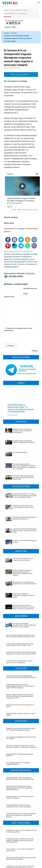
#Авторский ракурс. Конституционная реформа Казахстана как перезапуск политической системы (21, 791)
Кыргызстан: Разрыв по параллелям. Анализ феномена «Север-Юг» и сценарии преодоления (21, 722)
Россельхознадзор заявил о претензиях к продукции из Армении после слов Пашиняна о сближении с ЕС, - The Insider (24, 467)
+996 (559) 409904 (15, 276)
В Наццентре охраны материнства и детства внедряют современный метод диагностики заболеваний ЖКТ (20, 816)
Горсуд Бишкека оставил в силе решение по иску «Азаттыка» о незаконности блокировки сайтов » (20, 264)
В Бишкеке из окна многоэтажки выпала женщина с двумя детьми (23, 506)
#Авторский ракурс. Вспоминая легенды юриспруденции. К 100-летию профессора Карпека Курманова (19, 763)
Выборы (7, 10)
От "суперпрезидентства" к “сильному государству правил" (18, 739)
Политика (14, 33)
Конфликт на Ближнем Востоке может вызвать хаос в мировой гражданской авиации (21, 704)
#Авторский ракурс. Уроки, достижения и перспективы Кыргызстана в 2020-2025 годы (20, 754)
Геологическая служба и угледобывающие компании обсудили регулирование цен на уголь (21, 652)
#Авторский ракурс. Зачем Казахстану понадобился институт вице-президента (19, 781)
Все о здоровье (22, 13)
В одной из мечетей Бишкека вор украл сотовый (21, 534)
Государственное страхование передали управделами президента (24, 442)
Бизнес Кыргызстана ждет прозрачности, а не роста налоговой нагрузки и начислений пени (20, 611)
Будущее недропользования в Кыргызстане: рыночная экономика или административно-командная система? (20, 672)
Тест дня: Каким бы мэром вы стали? (18, 867)
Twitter (7, 23)
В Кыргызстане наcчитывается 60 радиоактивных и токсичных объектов (18, 569)
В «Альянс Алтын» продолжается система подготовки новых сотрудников (19, 637)
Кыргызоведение (10, 13)
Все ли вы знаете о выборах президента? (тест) (21, 858)
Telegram (19, 23)
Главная (6, 33)
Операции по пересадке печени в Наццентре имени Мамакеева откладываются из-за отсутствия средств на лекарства (20, 843)
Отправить (11, 346)
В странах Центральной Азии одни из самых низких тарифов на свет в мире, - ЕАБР (20, 620)
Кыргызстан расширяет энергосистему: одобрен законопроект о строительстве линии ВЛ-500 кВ (21, 628)
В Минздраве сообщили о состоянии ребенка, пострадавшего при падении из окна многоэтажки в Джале (25, 496)
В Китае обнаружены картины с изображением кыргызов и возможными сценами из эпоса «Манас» (21, 560)
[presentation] (21, 338)
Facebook (10, 23)
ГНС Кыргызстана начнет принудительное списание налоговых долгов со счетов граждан (21, 603)
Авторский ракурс (16, 10)
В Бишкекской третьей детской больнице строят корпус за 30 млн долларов (21, 834)
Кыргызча (7, 17)
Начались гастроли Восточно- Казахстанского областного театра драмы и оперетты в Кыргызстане (20, 587)
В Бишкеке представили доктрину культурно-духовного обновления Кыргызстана (23, 477)
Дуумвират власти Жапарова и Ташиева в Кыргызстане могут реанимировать (22, 431)
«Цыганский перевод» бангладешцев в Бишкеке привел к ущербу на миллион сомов (21, 527)
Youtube (13, 23)
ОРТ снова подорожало (20, 452)
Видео (26, 10)
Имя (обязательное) (30, 288)
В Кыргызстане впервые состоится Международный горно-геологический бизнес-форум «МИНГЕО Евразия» (21, 661)
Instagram (16, 23)
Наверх (35, 351)
